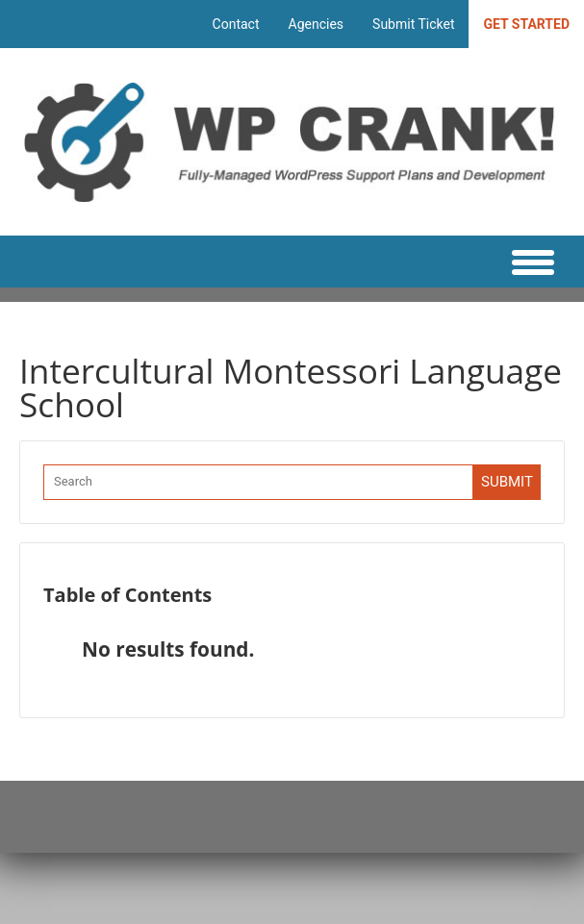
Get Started (526, 24)
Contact (236, 24)
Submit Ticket (413, 24)
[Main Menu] (523, 262)
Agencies (317, 24)
